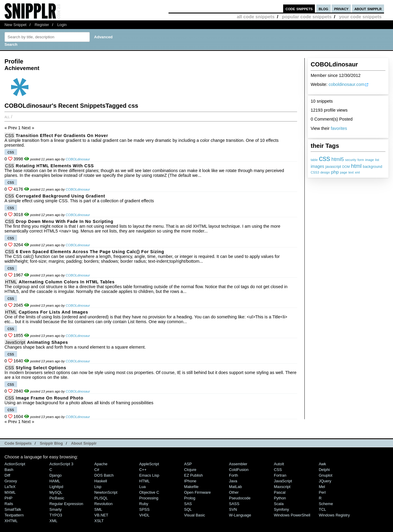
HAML (55, 481)
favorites (339, 128)
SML (98, 509)
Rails (9, 504)
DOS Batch (104, 475)
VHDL (144, 515)
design (325, 172)
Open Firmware (197, 492)
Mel (322, 487)
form (361, 160)
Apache (101, 464)
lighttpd (56, 487)
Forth (233, 475)
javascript (333, 167)
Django (56, 475)
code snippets (299, 9)
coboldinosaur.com (347, 84)
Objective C (149, 492)
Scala (279, 504)
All (7, 117)
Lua (142, 487)
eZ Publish (194, 475)
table (314, 160)
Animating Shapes (47, 342)
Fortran (280, 475)
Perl (322, 492)
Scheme (326, 504)
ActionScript (15, 464)
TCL (322, 509)
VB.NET (101, 515)
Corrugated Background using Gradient (61, 196)
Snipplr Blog (51, 443)
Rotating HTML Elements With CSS (55, 166)
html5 (338, 159)
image (370, 160)
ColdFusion (239, 470)
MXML (10, 492)
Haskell (101, 481)
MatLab (235, 487)
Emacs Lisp (149, 475)
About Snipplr (84, 443)
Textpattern (14, 515)
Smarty (56, 509)
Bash (9, 470)
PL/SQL (101, 498)
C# (97, 470)
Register (42, 25)
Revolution (103, 504)
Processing (149, 498)
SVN (233, 509)
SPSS (144, 509)
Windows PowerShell (292, 515)
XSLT (99, 521)
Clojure (190, 470)
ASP (188, 464)
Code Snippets (18, 443)
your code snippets (360, 17)
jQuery (325, 481)
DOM (346, 167)
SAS (188, 504)
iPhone (190, 481)
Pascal (280, 492)
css (324, 158)
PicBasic (57, 498)
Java (233, 481)
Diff (7, 475)
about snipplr (368, 9)
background (372, 167)
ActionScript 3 (61, 464)
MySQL (56, 492)
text (351, 172)
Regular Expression (66, 504)
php (335, 172)
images (317, 166)
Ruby (144, 504)
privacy (341, 9)
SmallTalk (13, 509)
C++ (143, 470)
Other (234, 492)
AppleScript (149, 464)
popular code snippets (307, 17)
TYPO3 (56, 515)
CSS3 (315, 172)
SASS (234, 504)
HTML (11, 282)
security (351, 160)
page (344, 172)
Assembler (238, 464)
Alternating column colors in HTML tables (67, 282)
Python (280, 498)
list (377, 160)
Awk (322, 464)
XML (53, 521)
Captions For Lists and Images (53, 312)
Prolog (190, 498)
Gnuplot (326, 475)
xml (357, 172)
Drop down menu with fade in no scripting (65, 221)
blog (324, 9)
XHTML (11, 521)
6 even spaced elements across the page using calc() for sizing (90, 252)
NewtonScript (106, 492)
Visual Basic (195, 515)
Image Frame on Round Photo (50, 398)
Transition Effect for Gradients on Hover (62, 136)
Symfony (281, 509)
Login (62, 25)
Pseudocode (240, 498)
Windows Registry (334, 515)
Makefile (191, 487)
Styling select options (41, 368)
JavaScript (15, 342)
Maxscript (282, 487)
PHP (9, 498)
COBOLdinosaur (78, 159)
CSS (10, 136)
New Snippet (15, 25)
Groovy (11, 481)
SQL (188, 509)
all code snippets (256, 17)
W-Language (240, 515)
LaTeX (10, 487)
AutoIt (279, 464)
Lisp (98, 487)
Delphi (324, 470)
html (356, 166)
